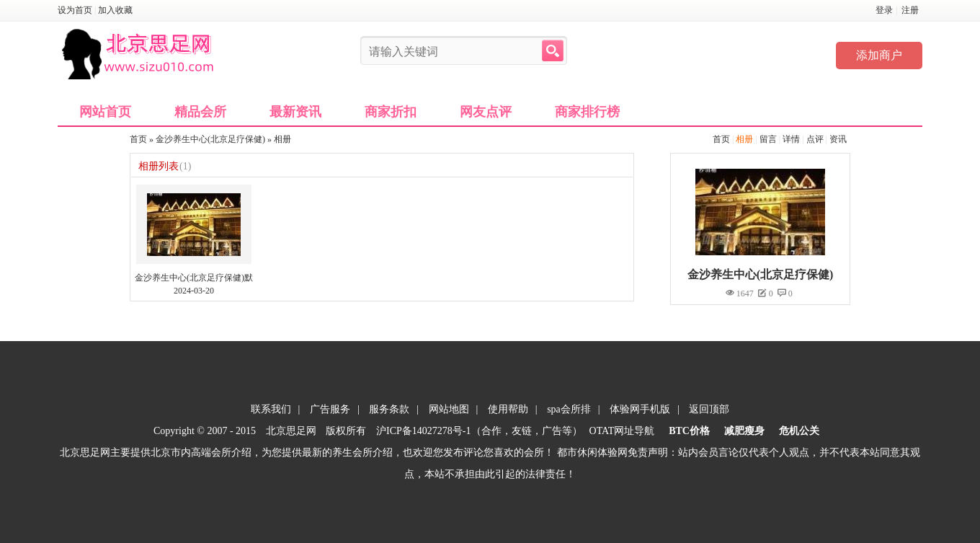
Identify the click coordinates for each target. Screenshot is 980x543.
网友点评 (486, 112)
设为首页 (75, 10)
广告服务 (330, 409)
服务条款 (389, 409)
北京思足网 (291, 431)
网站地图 (449, 409)
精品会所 (200, 112)
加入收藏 (115, 10)
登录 (884, 10)
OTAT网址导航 (622, 431)
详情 (791, 139)
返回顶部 (709, 409)
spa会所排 (569, 409)
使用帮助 (508, 409)
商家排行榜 (587, 112)
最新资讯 (295, 112)
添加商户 (879, 55)
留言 (768, 139)
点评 (815, 139)
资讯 (838, 139)
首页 (721, 139)
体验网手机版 (640, 409)
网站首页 (105, 112)
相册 (744, 139)
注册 (910, 10)
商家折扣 (391, 112)
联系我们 (271, 409)
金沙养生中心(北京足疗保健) (210, 139)
